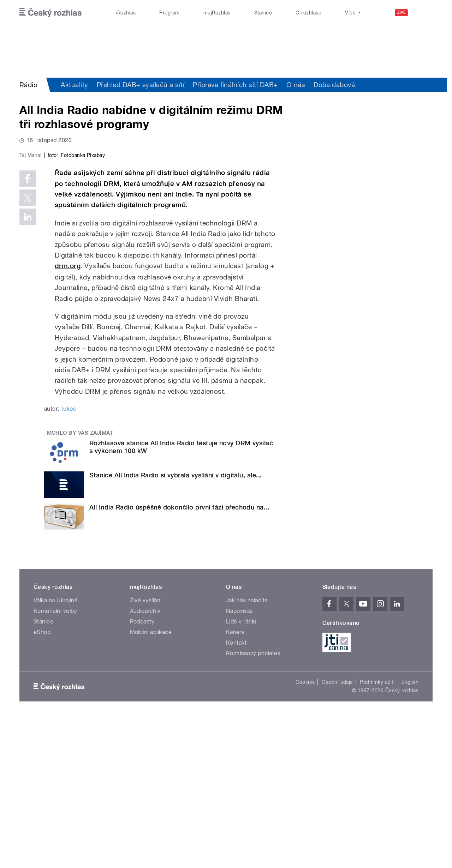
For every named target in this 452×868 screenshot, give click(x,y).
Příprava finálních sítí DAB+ (235, 85)
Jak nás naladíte (247, 750)
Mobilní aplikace (151, 782)
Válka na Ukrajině (56, 750)
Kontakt (236, 793)
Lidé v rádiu (241, 771)
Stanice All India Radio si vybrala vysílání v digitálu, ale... (176, 625)
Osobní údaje (337, 832)
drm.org (68, 416)
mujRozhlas (217, 13)
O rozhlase (308, 13)
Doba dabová (334, 85)
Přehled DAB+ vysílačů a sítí (141, 85)
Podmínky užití (377, 832)
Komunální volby (55, 761)
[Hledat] (423, 13)
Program (169, 13)
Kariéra (235, 782)
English (410, 832)
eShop (42, 782)
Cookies (305, 832)
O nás (296, 85)
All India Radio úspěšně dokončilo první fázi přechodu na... (179, 657)
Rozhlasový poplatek (253, 803)
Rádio (28, 85)
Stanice (263, 13)
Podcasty (142, 771)
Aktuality (74, 85)
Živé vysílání (146, 750)
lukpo (69, 559)
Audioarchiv (145, 761)
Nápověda (239, 761)
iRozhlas (126, 13)
